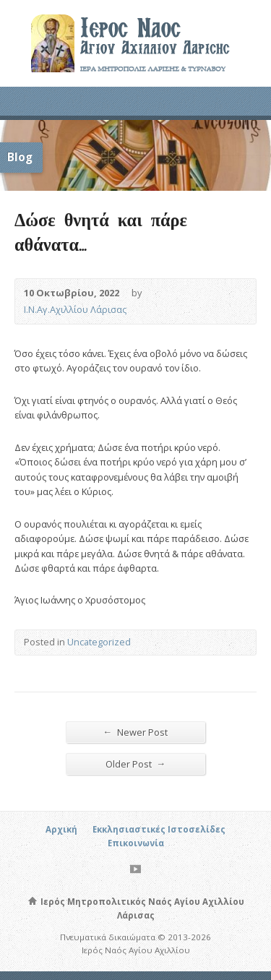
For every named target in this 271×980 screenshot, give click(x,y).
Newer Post (136, 732)
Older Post (136, 764)
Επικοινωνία (136, 843)
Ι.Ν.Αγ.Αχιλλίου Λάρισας (75, 309)
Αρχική (61, 829)
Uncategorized (99, 642)
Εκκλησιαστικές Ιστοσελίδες (159, 829)
